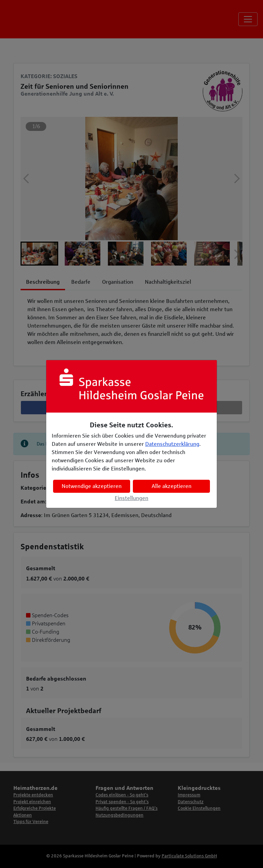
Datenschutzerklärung (172, 444)
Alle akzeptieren (172, 486)
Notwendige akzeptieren (92, 486)
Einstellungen (131, 498)
